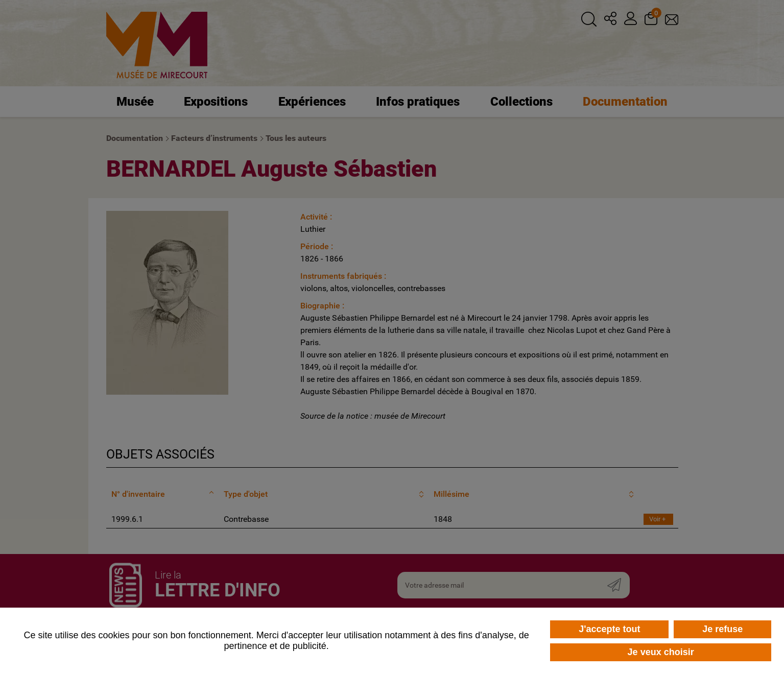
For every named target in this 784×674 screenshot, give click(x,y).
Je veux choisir (661, 652)
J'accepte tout (609, 629)
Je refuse (722, 629)
